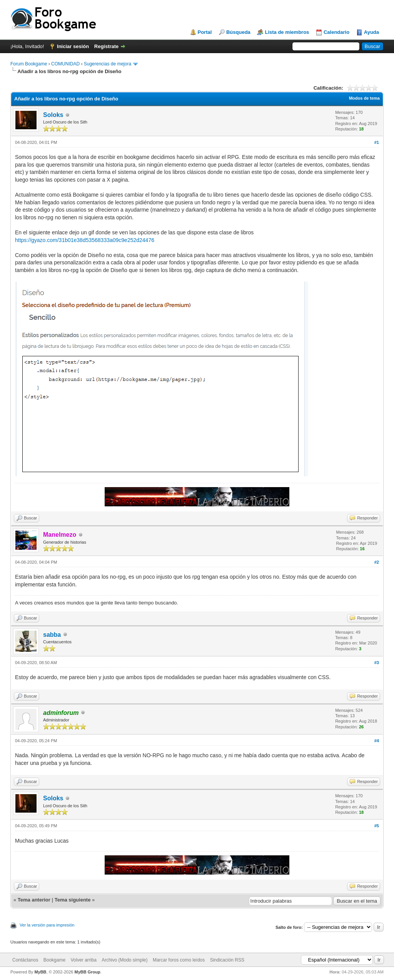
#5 (377, 826)
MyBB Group (87, 972)
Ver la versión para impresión (47, 925)
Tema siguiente (73, 900)
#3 (377, 663)
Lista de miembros (287, 32)
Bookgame (54, 960)
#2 (377, 562)
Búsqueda (238, 32)
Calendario (336, 32)
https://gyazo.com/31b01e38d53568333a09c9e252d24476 (85, 240)
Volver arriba (83, 960)
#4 (377, 741)
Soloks (53, 115)
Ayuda (371, 32)
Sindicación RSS (227, 960)
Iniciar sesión (73, 46)
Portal (205, 32)
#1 (377, 142)
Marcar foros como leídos (179, 960)
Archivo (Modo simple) (124, 960)
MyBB (40, 972)
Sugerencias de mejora (108, 64)
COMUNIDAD (65, 64)
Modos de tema (364, 98)
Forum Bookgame (29, 64)
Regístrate (107, 46)
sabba (52, 635)
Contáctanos (25, 960)
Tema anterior (34, 900)
